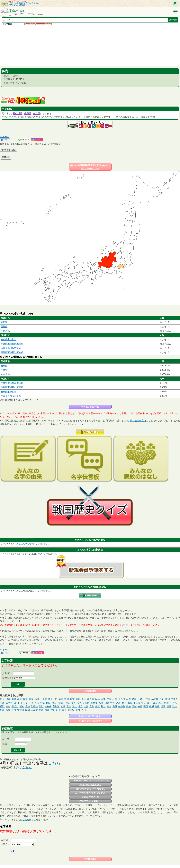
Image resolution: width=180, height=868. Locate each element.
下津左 (174, 699)
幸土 (64, 710)
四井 (28, 703)
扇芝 (72, 699)
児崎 (28, 706)
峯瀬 (25, 699)
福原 (169, 706)
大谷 (68, 703)
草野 (2, 706)
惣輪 (157, 706)
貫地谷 (9, 703)
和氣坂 (94, 703)
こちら (127, 625)
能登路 (34, 706)
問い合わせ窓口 (138, 421)
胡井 (78, 710)
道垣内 (168, 703)
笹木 (109, 706)
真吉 (69, 706)
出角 (58, 710)
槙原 (20, 699)
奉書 (14, 699)
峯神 (22, 706)
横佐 (8, 699)
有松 (14, 710)
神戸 (63, 706)
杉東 (8, 710)
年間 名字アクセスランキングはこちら (90, 789)
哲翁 (47, 710)
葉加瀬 (56, 706)
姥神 (41, 706)
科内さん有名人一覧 (90, 407)
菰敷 (134, 699)
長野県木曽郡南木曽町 (12, 344)
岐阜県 (37, 113)
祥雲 (115, 699)
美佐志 (80, 703)
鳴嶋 (28, 710)
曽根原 (21, 710)
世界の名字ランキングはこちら (90, 801)
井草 (97, 706)
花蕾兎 (61, 703)
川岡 (163, 706)
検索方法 (7, 678)
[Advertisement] (84, 45)
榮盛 (129, 706)
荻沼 (67, 699)
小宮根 (137, 703)
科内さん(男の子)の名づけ (90, 716)
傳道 (74, 703)
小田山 (38, 699)
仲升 (53, 710)
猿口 (143, 703)
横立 (103, 706)
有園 (31, 699)
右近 (140, 706)
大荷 (140, 699)
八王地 (147, 699)
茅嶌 (118, 703)
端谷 (97, 699)
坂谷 (155, 703)
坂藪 (87, 703)
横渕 (151, 706)
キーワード (8, 739)
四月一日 (53, 699)
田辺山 (15, 706)
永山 (54, 703)
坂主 (161, 703)
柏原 (107, 703)
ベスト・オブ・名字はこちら (90, 785)
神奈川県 (18, 113)
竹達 (112, 703)
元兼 (134, 706)
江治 (175, 706)
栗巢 (61, 699)
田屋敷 (34, 710)
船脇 (130, 703)
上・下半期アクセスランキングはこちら (90, 793)
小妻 (86, 706)
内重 (115, 706)
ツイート (4, 137)
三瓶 (109, 699)
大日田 (122, 699)
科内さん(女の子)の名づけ (90, 721)
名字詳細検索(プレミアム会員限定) (38, 24)
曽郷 (42, 703)
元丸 (162, 699)
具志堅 (71, 710)
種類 (4, 744)
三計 (75, 706)
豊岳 (37, 703)
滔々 (2, 699)
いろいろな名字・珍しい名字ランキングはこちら (90, 781)
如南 (2, 710)
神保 (129, 699)
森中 (8, 706)
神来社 (155, 699)
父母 (80, 706)
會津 (103, 699)
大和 (45, 699)
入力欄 (6, 673)
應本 (124, 703)
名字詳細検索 (90, 691)
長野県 (28, 113)
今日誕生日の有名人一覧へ (90, 797)
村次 (41, 710)
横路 (48, 703)
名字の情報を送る (8, 150)
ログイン (42, 554)
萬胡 (167, 699)
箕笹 (149, 703)
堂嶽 (78, 699)
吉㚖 (92, 706)
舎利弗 (48, 706)
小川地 (21, 703)
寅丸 (175, 703)
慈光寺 (91, 699)
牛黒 (2, 703)
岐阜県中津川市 (9, 339)
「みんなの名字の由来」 (25, 544)
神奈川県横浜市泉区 (11, 348)
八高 (101, 703)
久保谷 (122, 706)
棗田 (146, 706)
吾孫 (84, 710)
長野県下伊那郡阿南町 (12, 352)
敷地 (84, 699)
